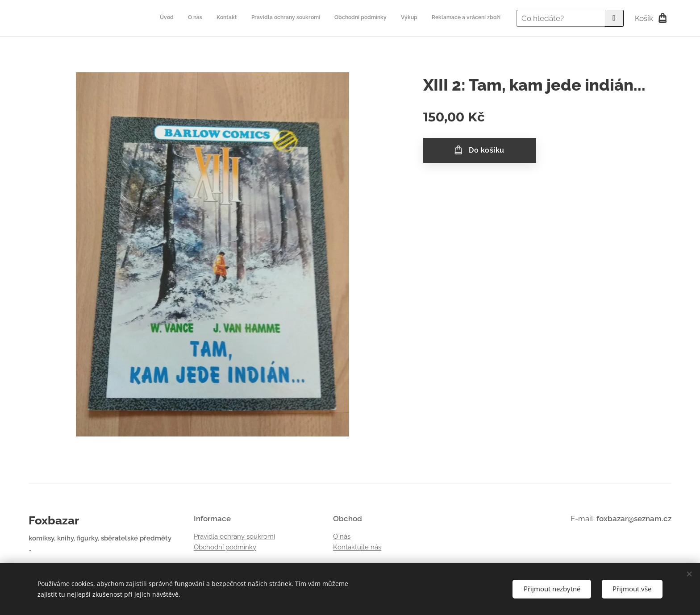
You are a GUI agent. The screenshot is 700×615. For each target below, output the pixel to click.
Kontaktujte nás (357, 547)
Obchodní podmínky (225, 547)
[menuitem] (417, 18)
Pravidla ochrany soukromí (234, 536)
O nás (342, 536)
